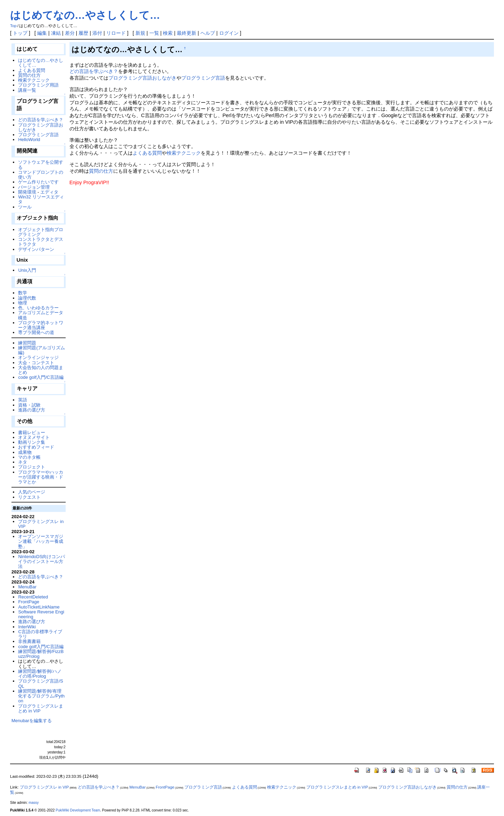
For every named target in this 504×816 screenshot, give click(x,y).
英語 (23, 400)
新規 (140, 33)
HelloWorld (29, 140)
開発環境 (27, 192)
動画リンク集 (32, 442)
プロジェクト (32, 467)
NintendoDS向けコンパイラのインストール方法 (42, 562)
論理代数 (27, 298)
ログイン (229, 33)
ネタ (23, 462)
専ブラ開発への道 (36, 332)
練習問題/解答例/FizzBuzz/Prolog (41, 654)
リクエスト (29, 497)
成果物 (25, 452)
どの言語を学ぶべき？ (94, 71)
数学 (23, 293)
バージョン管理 (34, 187)
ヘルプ (208, 33)
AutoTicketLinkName (39, 607)
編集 (42, 33)
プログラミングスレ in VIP (41, 524)
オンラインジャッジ (38, 357)
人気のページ (32, 492)
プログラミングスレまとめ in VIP (41, 708)
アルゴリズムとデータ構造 (41, 315)
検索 (168, 33)
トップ (20, 33)
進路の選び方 (32, 410)
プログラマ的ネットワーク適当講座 (41, 325)
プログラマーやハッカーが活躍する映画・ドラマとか (41, 477)
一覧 (154, 33)
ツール (25, 207)
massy (34, 803)
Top (13, 26)
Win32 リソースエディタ (41, 199)
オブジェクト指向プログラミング (41, 232)
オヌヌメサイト (34, 437)
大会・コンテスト (36, 363)
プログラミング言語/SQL (40, 683)
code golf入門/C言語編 (41, 377)
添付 (97, 33)
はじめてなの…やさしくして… (85, 15)
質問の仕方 (101, 171)
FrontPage (28, 602)
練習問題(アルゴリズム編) (41, 350)
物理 (23, 303)
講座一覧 (27, 90)
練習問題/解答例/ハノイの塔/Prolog (40, 674)
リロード (116, 33)
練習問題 (27, 343)
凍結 (56, 33)
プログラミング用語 (38, 85)
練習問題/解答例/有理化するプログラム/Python (41, 696)
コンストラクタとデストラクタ (41, 242)
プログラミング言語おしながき (142, 78)
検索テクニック (184, 153)
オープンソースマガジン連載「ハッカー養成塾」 (41, 541)
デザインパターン (36, 249)
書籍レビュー (32, 433)
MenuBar (27, 587)
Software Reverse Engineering (41, 614)
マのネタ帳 (29, 457)
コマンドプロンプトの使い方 (41, 175)
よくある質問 (147, 153)
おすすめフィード (36, 447)
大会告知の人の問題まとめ (41, 370)
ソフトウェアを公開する (41, 165)
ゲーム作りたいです (38, 182)
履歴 (83, 33)
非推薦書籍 (29, 641)
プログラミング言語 (203, 78)
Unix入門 (27, 270)
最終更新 (187, 33)
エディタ (49, 192)
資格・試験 (29, 405)
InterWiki (27, 627)
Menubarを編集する (32, 721)
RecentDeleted (33, 597)
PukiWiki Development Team (78, 810)
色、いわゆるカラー (38, 308)
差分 (70, 33)
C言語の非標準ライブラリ (40, 634)
